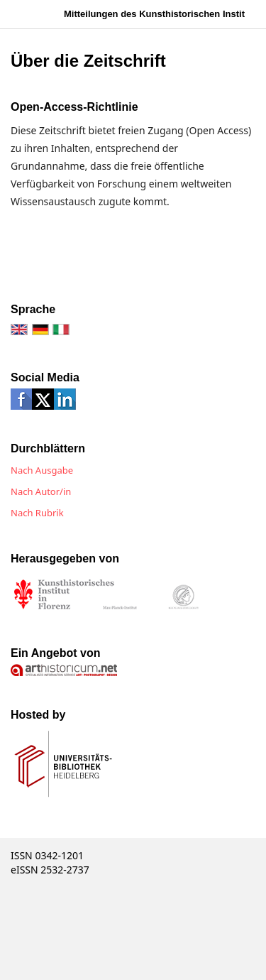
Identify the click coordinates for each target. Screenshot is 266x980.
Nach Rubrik (37, 513)
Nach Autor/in (41, 491)
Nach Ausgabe (42, 470)
